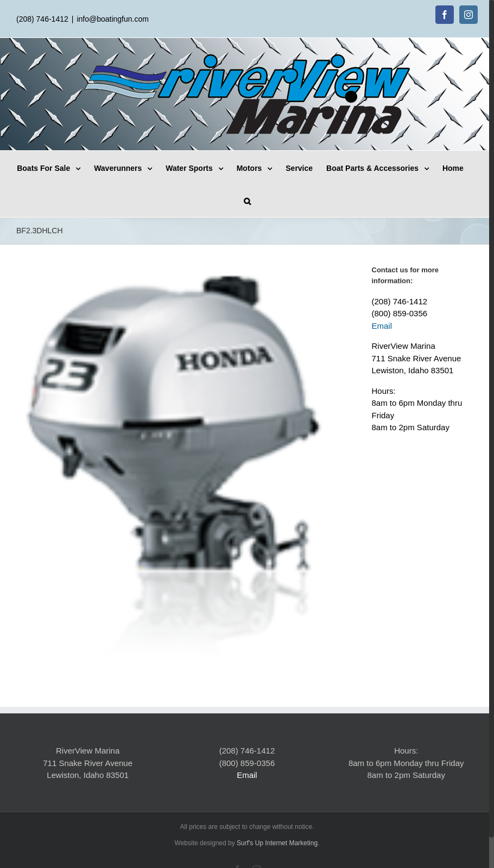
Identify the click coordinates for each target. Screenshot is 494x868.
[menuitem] (71, 167)
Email (378, 326)
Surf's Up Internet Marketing (275, 838)
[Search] (262, 200)
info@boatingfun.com (113, 19)
